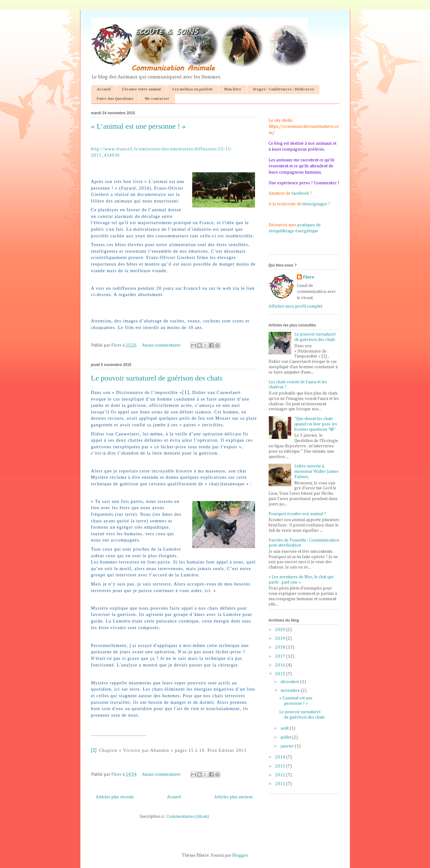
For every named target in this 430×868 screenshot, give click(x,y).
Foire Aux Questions (115, 99)
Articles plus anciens (234, 797)
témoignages (315, 204)
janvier (288, 746)
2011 (281, 784)
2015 (281, 674)
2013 (281, 766)
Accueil (104, 89)
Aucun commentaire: (162, 345)
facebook (300, 193)
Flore (309, 277)
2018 (281, 647)
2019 (281, 639)
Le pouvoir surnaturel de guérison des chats (157, 378)
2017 (281, 656)
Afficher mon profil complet (295, 306)
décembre (290, 682)
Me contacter (157, 99)
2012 (281, 775)
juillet (286, 737)
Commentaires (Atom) (188, 817)
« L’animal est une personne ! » (139, 126)
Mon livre (233, 89)
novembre (291, 691)
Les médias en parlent (193, 89)
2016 (281, 665)
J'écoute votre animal (142, 89)
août (285, 728)
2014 (281, 757)
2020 (281, 630)
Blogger (240, 855)
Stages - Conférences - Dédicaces (283, 89)
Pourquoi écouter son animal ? (297, 514)
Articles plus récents (115, 797)
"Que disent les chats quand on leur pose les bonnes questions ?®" (316, 424)
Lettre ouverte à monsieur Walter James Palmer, (316, 472)
